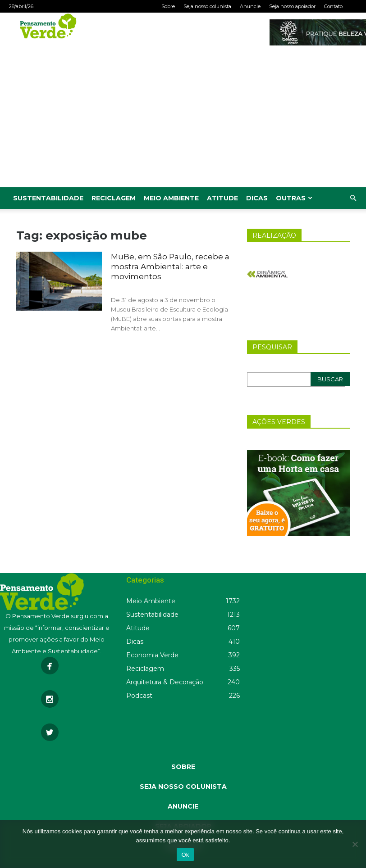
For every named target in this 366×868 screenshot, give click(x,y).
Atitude (222, 198)
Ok (185, 855)
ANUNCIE (183, 806)
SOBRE (183, 767)
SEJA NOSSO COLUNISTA (183, 787)
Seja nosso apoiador (292, 6)
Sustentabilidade (48, 198)
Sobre (168, 6)
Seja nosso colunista (207, 6)
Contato (333, 6)
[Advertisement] (183, 120)
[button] (353, 198)
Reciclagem (114, 198)
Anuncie (250, 6)
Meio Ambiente (171, 198)
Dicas (257, 198)
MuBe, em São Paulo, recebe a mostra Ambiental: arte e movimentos (170, 267)
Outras (294, 198)
